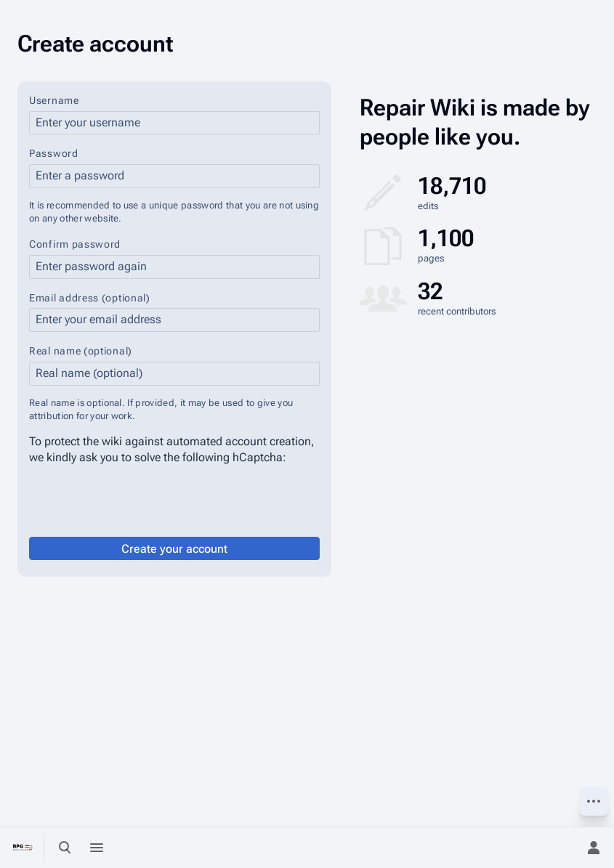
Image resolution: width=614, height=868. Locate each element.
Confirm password (75, 244)
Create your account (174, 549)
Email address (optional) (90, 298)
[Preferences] (562, 848)
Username (54, 100)
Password (54, 153)
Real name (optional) (81, 351)
